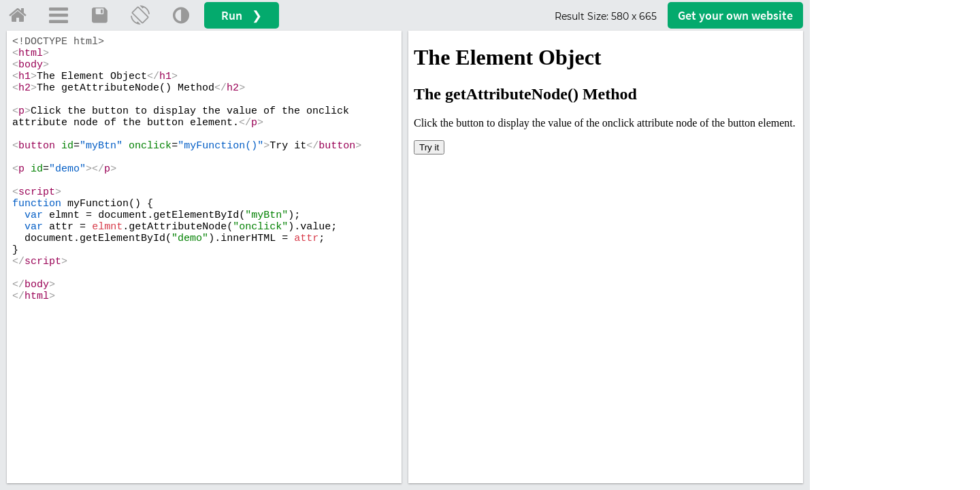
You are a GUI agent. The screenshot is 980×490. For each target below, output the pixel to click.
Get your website (735, 15)
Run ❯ (242, 15)
